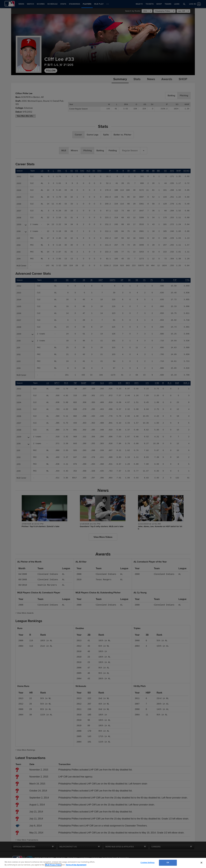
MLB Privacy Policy (53, 865)
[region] (103, 863)
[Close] (201, 863)
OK (168, 863)
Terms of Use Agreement (76, 865)
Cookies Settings (147, 863)
